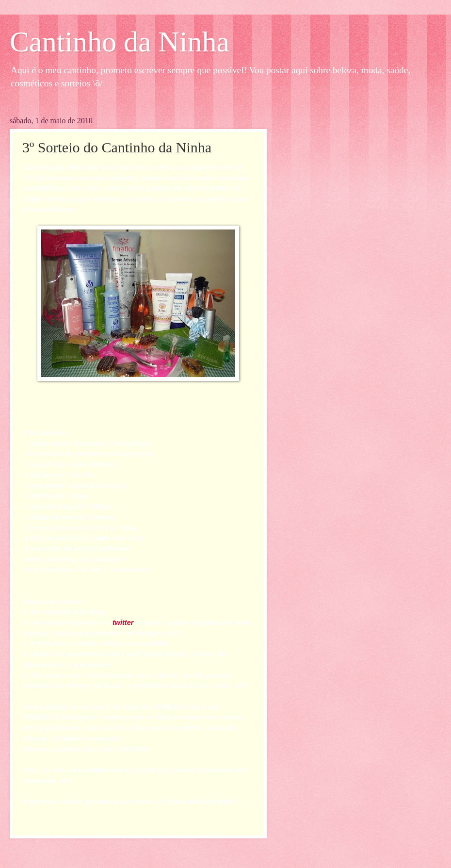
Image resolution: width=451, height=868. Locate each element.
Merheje (103, 464)
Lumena (101, 517)
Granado (111, 486)
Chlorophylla (130, 443)
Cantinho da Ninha (120, 42)
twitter (124, 622)
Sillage (77, 496)
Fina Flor (80, 475)
